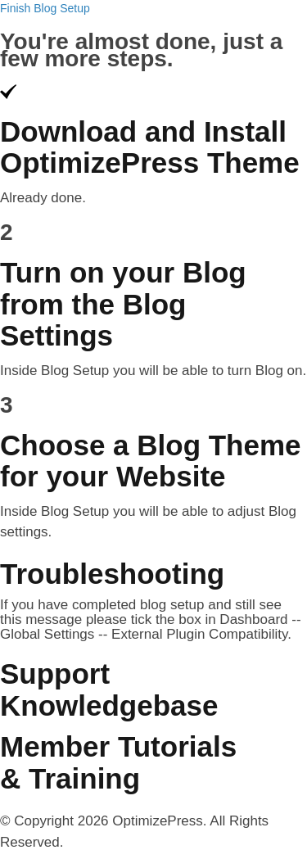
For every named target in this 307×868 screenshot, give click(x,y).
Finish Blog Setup (45, 8)
